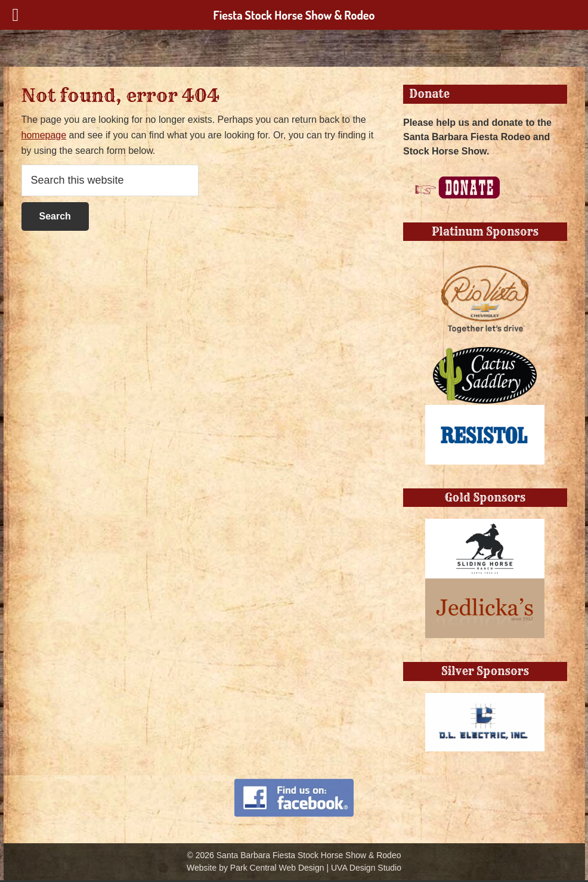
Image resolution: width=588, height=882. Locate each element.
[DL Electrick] (485, 700)
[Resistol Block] (485, 412)
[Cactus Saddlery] (485, 352)
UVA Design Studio (366, 868)
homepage (44, 135)
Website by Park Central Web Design (256, 868)
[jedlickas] (485, 585)
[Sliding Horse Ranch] (485, 526)
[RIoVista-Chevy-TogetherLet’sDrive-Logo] (485, 260)
